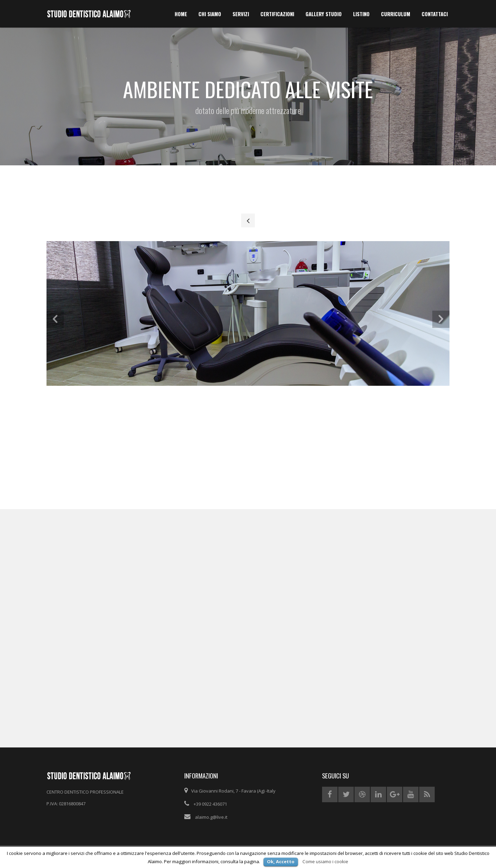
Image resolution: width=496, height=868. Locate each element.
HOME (181, 14)
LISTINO (361, 14)
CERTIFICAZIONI (277, 14)
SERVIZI (241, 14)
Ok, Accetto (281, 861)
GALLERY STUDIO (324, 14)
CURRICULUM (396, 14)
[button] (55, 319)
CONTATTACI (435, 14)
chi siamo (210, 14)
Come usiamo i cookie (325, 861)
